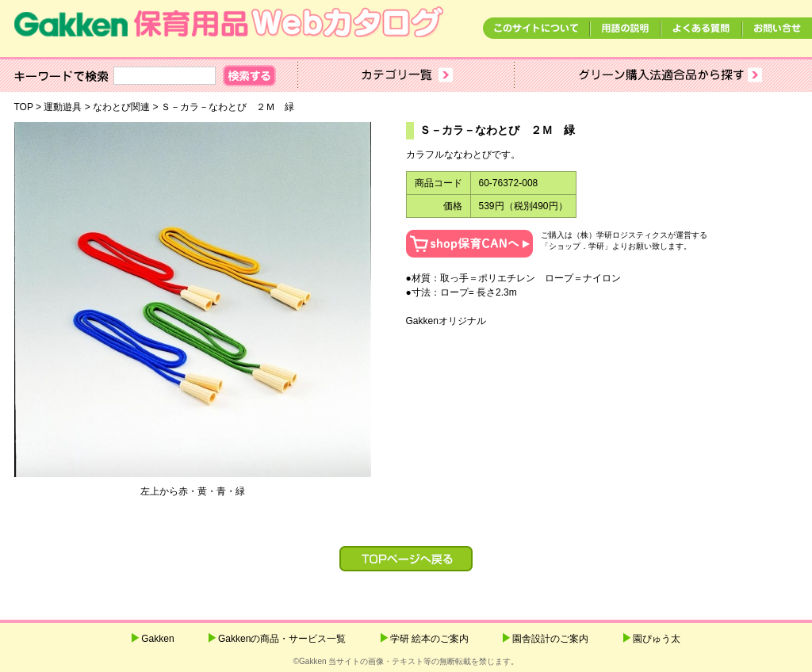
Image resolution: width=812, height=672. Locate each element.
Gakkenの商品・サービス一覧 (282, 639)
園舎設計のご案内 (550, 639)
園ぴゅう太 (657, 639)
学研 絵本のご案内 (429, 639)
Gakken (157, 639)
